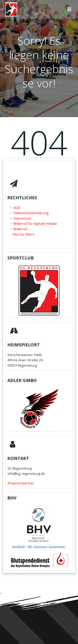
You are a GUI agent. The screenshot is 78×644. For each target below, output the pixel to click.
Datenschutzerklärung (31, 213)
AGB (17, 208)
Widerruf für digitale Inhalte (35, 224)
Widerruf (20, 229)
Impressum (22, 218)
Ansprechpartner (21, 483)
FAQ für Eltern (24, 234)
